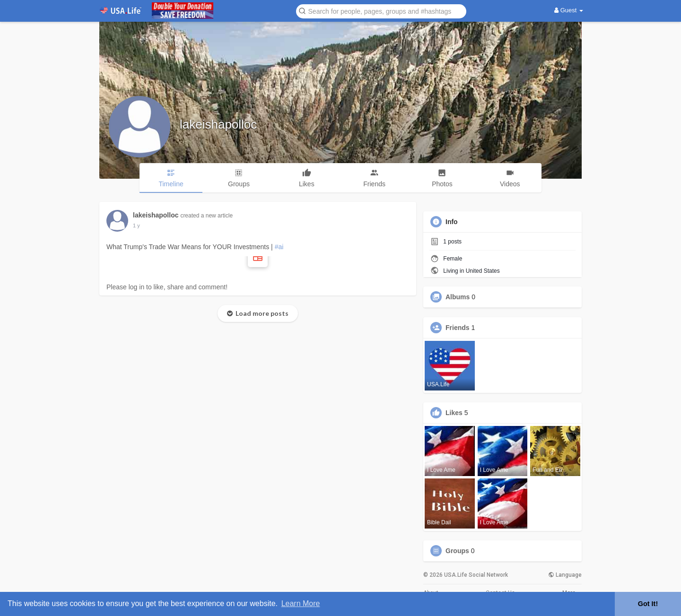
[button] (381, 11)
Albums (458, 297)
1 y (136, 226)
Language (565, 575)
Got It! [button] (648, 604)
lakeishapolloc (218, 124)
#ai (279, 247)
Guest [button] (569, 10)
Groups (457, 551)
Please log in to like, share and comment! (167, 287)
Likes (454, 413)
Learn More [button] (301, 603)
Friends (458, 328)
